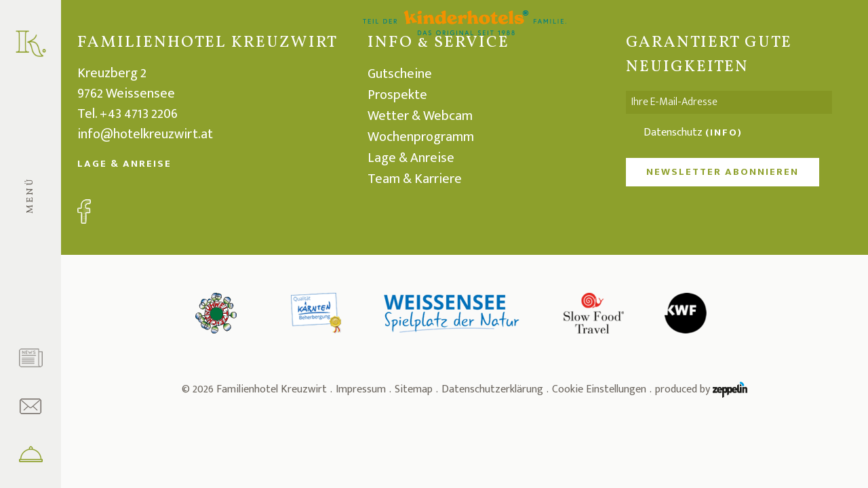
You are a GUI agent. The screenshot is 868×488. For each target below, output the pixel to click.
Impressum (361, 389)
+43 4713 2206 (139, 114)
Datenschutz (693, 133)
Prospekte (397, 95)
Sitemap (414, 389)
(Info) (724, 133)
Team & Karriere (415, 179)
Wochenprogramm (421, 137)
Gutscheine (400, 74)
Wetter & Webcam (420, 116)
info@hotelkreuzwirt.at (145, 134)
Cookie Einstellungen (599, 389)
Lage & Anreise (124, 164)
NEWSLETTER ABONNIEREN (723, 172)
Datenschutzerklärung (492, 389)
